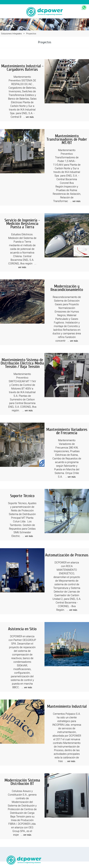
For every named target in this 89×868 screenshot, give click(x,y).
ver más (30, 117)
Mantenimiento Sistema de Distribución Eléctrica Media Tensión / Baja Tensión (22, 363)
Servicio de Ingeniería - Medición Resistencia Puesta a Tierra (22, 224)
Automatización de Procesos (67, 555)
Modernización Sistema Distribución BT (22, 782)
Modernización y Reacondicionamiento (67, 288)
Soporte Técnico (22, 496)
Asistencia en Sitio (22, 629)
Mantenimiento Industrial (67, 706)
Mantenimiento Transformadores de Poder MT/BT (67, 139)
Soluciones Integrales (11, 34)
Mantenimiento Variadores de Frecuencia (67, 431)
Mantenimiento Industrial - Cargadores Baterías (22, 68)
